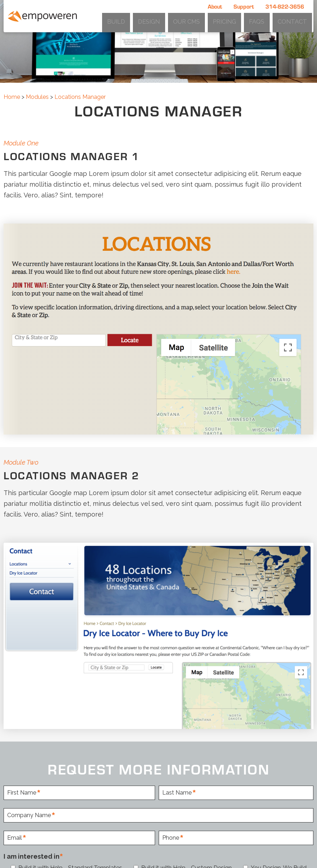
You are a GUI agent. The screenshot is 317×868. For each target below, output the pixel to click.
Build (158, 20)
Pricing (244, 20)
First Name (22, 793)
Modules (37, 97)
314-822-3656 (285, 6)
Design (184, 20)
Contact (297, 20)
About (215, 6)
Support (244, 6)
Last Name (177, 793)
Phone (171, 838)
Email (15, 838)
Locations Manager (80, 97)
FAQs (269, 20)
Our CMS (213, 20)
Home (12, 97)
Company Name (29, 816)
